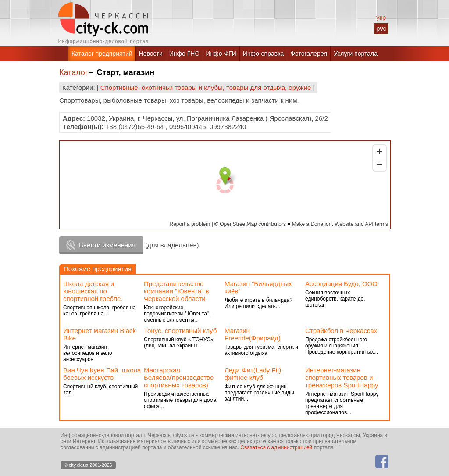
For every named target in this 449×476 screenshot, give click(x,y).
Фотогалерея (309, 54)
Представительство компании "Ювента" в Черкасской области (176, 291)
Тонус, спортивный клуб (180, 331)
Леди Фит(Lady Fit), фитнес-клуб (254, 374)
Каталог (73, 72)
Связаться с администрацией (276, 447)
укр (381, 17)
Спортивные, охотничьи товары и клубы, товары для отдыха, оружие (206, 88)
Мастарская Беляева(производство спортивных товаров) (179, 378)
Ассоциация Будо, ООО (341, 284)
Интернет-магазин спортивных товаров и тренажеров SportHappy (342, 378)
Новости (151, 54)
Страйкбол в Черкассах (341, 331)
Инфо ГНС (184, 54)
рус (381, 28)
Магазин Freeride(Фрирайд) (253, 334)
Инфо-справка (264, 54)
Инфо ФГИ (221, 54)
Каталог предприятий (102, 54)
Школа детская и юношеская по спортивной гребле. (93, 291)
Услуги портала (356, 54)
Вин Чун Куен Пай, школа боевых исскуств (102, 374)
